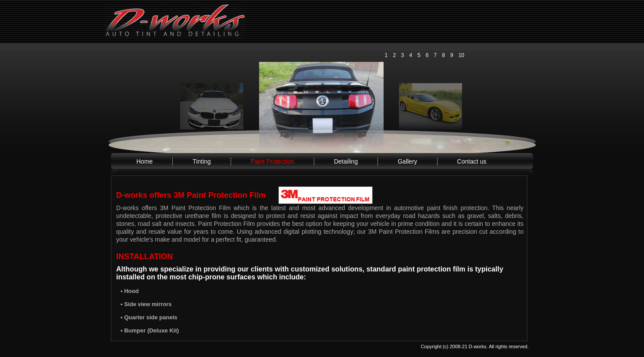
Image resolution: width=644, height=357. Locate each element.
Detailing (346, 161)
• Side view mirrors (146, 304)
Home (144, 161)
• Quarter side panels (149, 317)
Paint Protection (272, 161)
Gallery (407, 161)
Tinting (202, 161)
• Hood (130, 291)
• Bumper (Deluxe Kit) (150, 330)
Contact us (472, 161)
